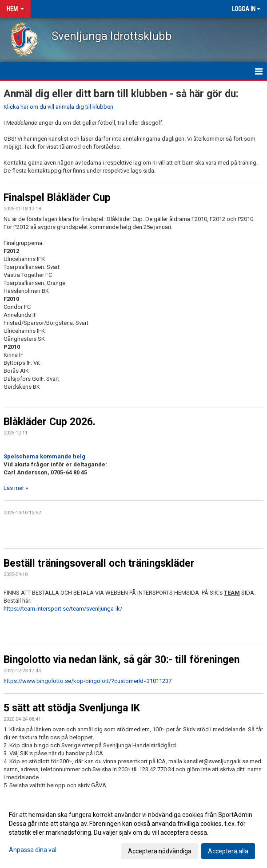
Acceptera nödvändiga (160, 851)
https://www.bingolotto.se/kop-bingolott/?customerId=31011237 (88, 681)
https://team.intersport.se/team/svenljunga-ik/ (63, 609)
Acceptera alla (228, 851)
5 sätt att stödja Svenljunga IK (72, 708)
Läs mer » (16, 488)
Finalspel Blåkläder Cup (57, 198)
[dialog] (133, 832)
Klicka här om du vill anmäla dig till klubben (58, 107)
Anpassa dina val (33, 850)
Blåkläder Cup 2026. (50, 422)
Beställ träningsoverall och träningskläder (99, 563)
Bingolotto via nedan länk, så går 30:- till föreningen (122, 660)
